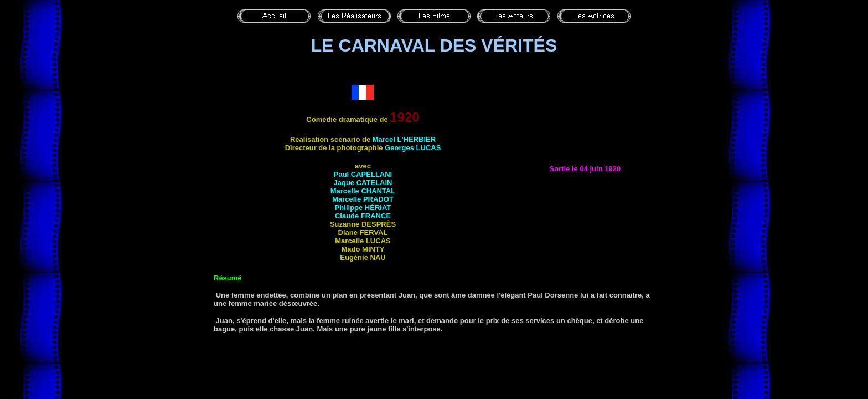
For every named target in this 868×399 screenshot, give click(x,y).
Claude (363, 216)
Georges (413, 148)
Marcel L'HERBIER (404, 139)
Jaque (363, 183)
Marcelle (363, 191)
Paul (363, 174)
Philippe (363, 208)
